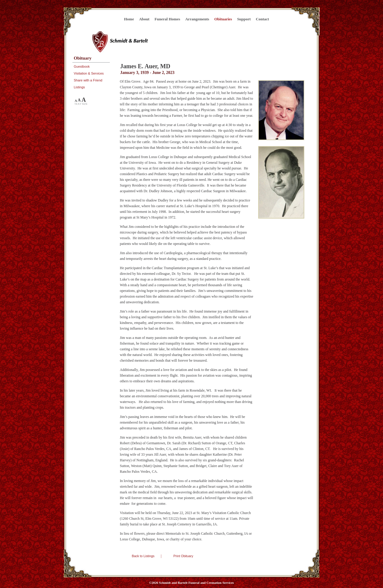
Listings (79, 87)
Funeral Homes (167, 19)
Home (129, 19)
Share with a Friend (88, 80)
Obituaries (223, 19)
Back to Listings (143, 556)
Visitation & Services (89, 73)
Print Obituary (183, 556)
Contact (262, 19)
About (144, 19)
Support (244, 19)
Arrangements (197, 19)
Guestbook (82, 66)
